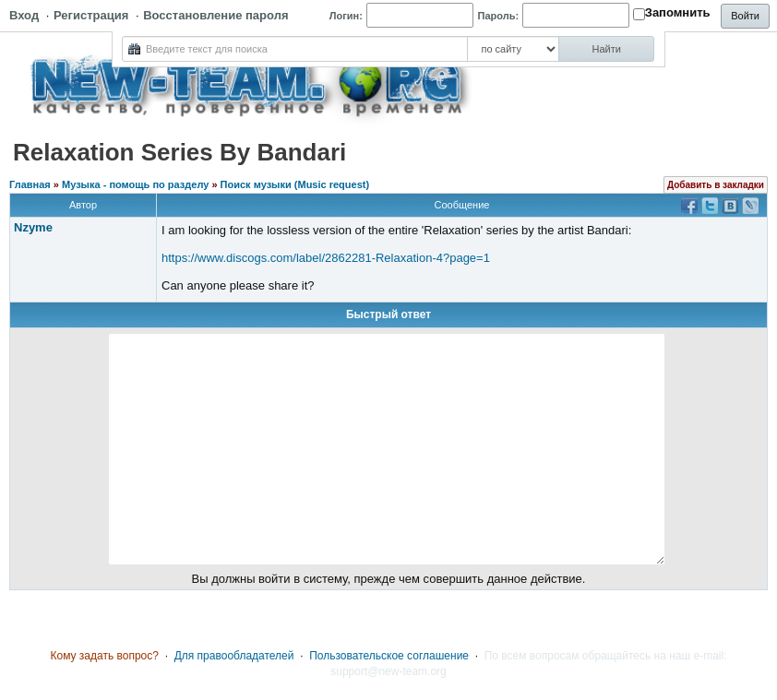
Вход (24, 15)
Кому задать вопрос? (104, 656)
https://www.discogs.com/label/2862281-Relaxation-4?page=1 (326, 258)
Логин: (346, 16)
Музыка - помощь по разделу (135, 184)
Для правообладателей (234, 656)
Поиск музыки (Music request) (295, 184)
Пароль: (499, 16)
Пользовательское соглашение (389, 656)
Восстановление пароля (215, 15)
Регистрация (91, 15)
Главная (30, 184)
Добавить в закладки (716, 185)
